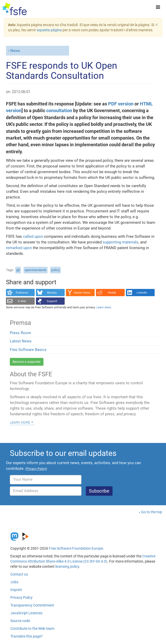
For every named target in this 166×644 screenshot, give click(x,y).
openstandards (36, 270)
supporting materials (120, 242)
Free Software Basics (28, 350)
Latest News (21, 341)
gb (18, 270)
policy (55, 270)
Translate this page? (27, 636)
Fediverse (22, 293)
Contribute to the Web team (32, 628)
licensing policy (67, 566)
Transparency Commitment (32, 605)
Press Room (20, 333)
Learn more (20, 422)
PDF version (121, 104)
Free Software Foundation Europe (76, 548)
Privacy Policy (21, 597)
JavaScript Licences (26, 613)
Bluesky (52, 293)
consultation (59, 111)
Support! (52, 301)
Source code (20, 621)
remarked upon (19, 248)
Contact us (19, 574)
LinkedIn (142, 293)
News (15, 51)
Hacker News (82, 293)
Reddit (112, 293)
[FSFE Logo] (15, 9)
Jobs (14, 582)
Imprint (16, 590)
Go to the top (152, 512)
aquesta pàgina (49, 30)
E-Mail (22, 301)
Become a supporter (27, 362)
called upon (33, 236)
